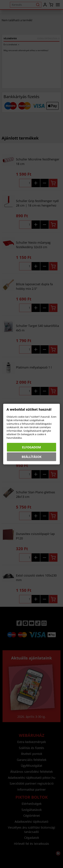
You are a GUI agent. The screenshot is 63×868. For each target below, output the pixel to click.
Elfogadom (32, 447)
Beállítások (32, 457)
